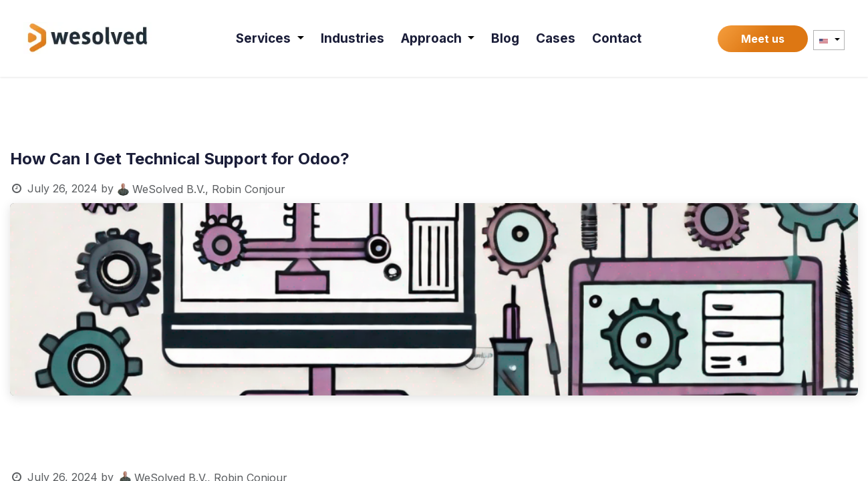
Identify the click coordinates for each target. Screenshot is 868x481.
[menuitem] (271, 38)
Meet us (763, 39)
